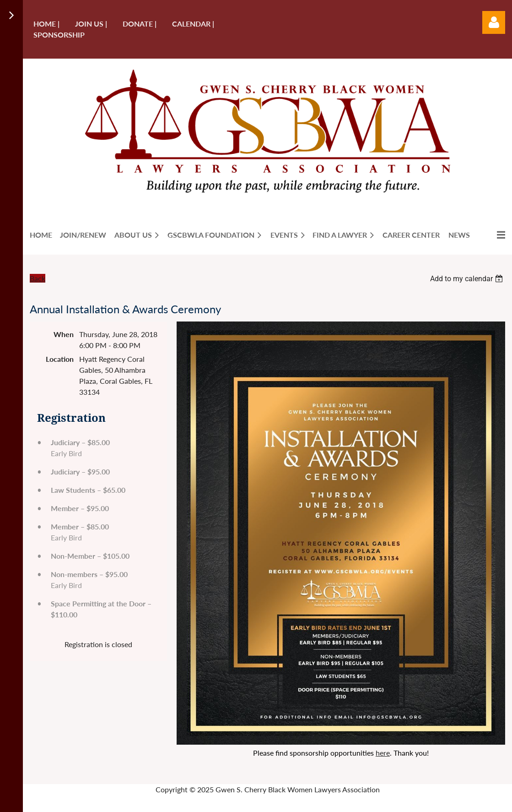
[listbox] (468, 279)
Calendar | (193, 24)
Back (38, 278)
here (383, 753)
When (64, 334)
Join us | (91, 24)
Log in (494, 22)
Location (60, 359)
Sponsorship (59, 35)
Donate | (140, 24)
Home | (46, 24)
